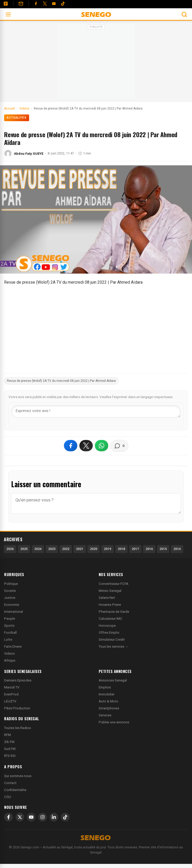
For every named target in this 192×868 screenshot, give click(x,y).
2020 (94, 549)
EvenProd (11, 694)
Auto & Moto (108, 701)
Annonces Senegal (113, 680)
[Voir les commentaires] (119, 446)
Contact (10, 783)
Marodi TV (12, 687)
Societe (10, 591)
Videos (9, 653)
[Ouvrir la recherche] (184, 14)
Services (105, 715)
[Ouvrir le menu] (8, 14)
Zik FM (9, 742)
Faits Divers (13, 646)
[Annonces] (6, 4)
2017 (135, 549)
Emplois (105, 687)
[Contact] (21, 4)
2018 (121, 549)
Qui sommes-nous (18, 776)
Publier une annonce (114, 722)
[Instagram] (43, 817)
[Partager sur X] (86, 446)
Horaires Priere (110, 605)
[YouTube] (54, 4)
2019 (107, 549)
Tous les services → (114, 646)
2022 (66, 549)
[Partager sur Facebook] (71, 446)
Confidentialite (15, 790)
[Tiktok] (63, 4)
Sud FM (10, 749)
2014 (177, 549)
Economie (12, 605)
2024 (38, 549)
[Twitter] (45, 4)
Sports (9, 626)
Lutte (8, 640)
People (10, 619)
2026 (10, 549)
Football (10, 633)
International (14, 612)
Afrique (10, 660)
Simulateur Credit (112, 640)
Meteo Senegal (110, 591)
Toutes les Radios (18, 728)
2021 (80, 549)
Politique (11, 584)
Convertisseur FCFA (114, 584)
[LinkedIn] (54, 817)
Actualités (17, 118)
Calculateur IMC (111, 619)
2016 (149, 549)
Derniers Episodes (18, 680)
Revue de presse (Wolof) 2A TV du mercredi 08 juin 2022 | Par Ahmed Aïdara (61, 381)
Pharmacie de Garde (114, 612)
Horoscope (107, 626)
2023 (52, 549)
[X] (20, 817)
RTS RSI (10, 756)
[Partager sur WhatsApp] (102, 446)
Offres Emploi (109, 633)
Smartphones (109, 708)
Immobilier (107, 694)
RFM (7, 735)
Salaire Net (107, 598)
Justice (10, 598)
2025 (24, 549)
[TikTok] (65, 817)
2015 (163, 549)
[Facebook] (36, 4)
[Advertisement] (96, 63)
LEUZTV (10, 701)
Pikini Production (17, 708)
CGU (8, 797)
